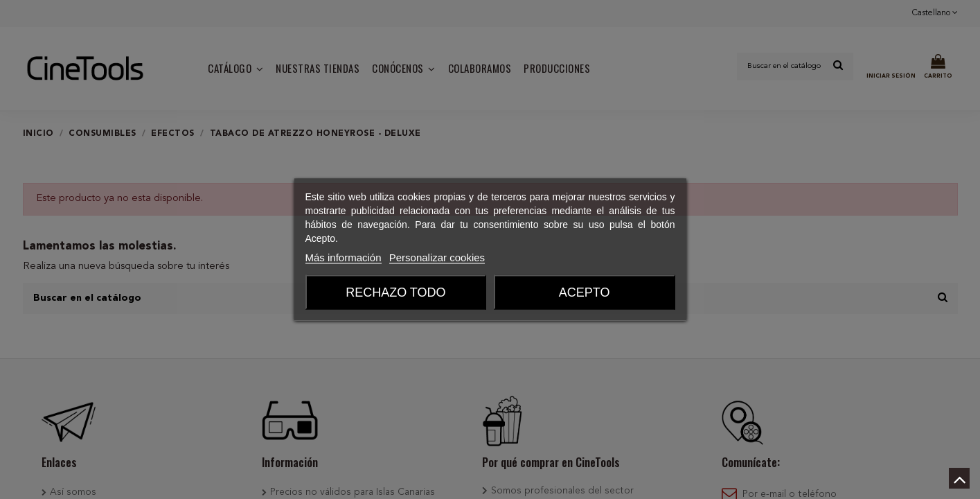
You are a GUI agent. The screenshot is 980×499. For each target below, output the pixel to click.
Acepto (585, 292)
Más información (344, 257)
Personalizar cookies (437, 257)
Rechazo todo (395, 292)
